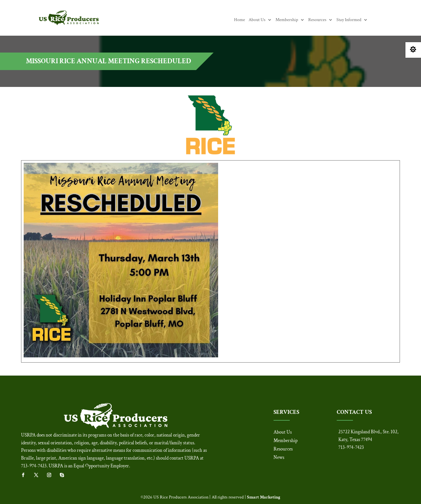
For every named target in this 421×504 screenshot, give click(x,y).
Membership (287, 20)
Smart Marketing (264, 497)
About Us (257, 20)
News (279, 457)
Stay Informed (349, 20)
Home (240, 20)
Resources (317, 20)
